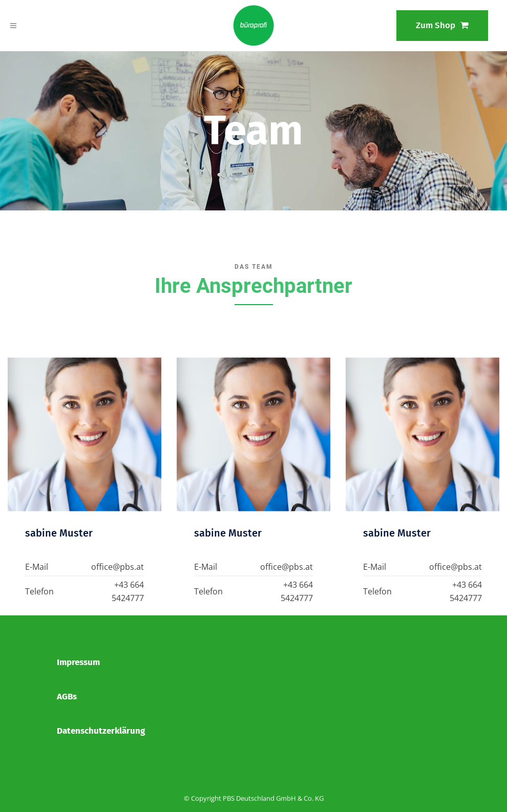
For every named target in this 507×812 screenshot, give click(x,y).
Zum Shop (442, 25)
